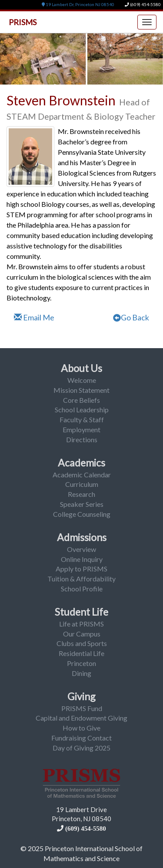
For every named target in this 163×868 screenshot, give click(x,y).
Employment (81, 429)
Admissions (82, 537)
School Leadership (82, 410)
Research (81, 494)
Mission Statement (81, 390)
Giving (81, 696)
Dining (81, 673)
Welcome (82, 380)
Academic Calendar (82, 475)
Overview (81, 549)
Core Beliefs (81, 400)
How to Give (81, 728)
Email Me (34, 317)
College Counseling (82, 514)
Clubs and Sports (82, 643)
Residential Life (81, 653)
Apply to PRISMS (81, 569)
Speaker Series (82, 504)
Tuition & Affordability (81, 579)
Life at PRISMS (81, 624)
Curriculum (82, 484)
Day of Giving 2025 (81, 748)
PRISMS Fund (82, 708)
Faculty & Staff (82, 419)
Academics (81, 463)
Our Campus (82, 634)
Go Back (131, 317)
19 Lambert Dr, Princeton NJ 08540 (78, 5)
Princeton (81, 663)
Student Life (81, 612)
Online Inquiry (82, 559)
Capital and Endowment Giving (81, 718)
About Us (81, 368)
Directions (82, 439)
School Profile (82, 589)
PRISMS (23, 22)
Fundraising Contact (81, 738)
